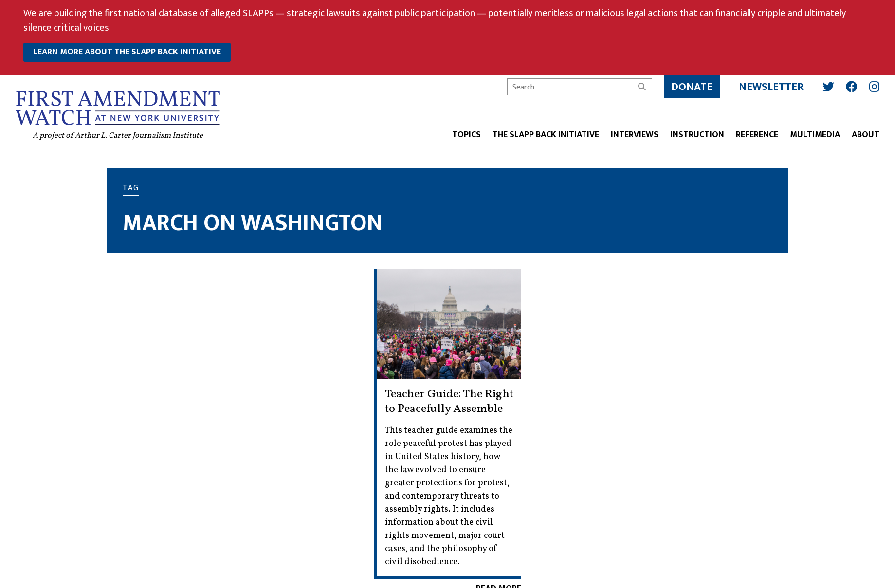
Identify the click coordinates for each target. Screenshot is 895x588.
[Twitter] (828, 87)
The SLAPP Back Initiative (546, 136)
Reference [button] (757, 136)
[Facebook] (852, 87)
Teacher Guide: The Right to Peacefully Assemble (449, 402)
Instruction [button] (697, 136)
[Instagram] (874, 87)
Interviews (635, 136)
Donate (692, 87)
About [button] (866, 136)
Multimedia (815, 136)
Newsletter (771, 87)
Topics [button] (466, 136)
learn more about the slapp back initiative (127, 52)
